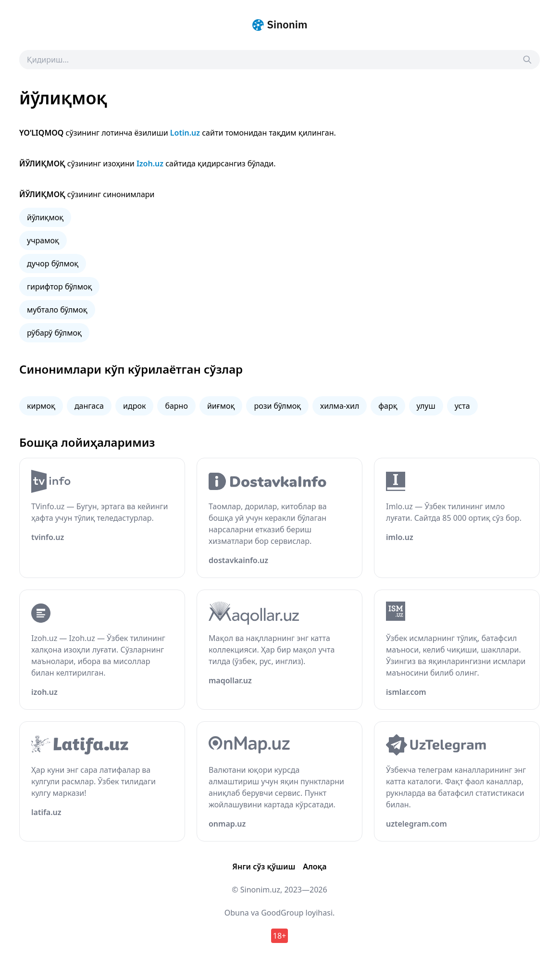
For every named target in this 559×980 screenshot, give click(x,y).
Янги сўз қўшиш (264, 867)
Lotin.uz (185, 133)
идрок (134, 406)
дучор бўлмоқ (53, 264)
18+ (279, 936)
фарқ (388, 406)
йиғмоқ (221, 406)
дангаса (89, 406)
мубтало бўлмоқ (57, 310)
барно (176, 406)
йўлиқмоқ (45, 217)
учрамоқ (43, 240)
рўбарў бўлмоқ (54, 333)
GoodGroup (282, 913)
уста (462, 406)
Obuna (237, 913)
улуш (426, 406)
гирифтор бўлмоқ (59, 287)
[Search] (527, 60)
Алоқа (315, 867)
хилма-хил (340, 406)
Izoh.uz (150, 163)
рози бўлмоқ (277, 406)
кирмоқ (41, 406)
